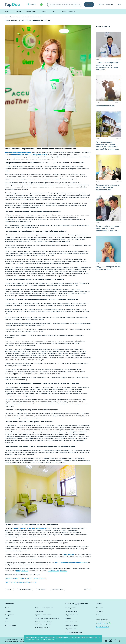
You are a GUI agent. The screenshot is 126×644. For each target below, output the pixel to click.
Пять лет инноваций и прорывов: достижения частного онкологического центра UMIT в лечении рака (107, 145)
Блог (54, 12)
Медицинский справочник (45, 608)
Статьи (9, 590)
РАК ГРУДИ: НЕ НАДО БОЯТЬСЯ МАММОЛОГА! (21, 582)
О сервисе (99, 608)
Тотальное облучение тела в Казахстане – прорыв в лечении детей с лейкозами (107, 228)
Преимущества (71, 608)
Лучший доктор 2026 (68, 12)
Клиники (18, 12)
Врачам (68, 618)
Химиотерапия (58, 590)
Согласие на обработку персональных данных (43, 623)
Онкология (42, 590)
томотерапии (69, 555)
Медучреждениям (72, 615)
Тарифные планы (71, 611)
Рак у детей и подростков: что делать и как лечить (108, 268)
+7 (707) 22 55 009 (102, 623)
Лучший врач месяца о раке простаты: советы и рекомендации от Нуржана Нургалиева (107, 66)
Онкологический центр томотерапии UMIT (71, 563)
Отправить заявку (102, 627)
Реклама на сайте (72, 625)
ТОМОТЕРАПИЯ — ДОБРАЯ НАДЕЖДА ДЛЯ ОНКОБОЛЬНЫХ (25, 578)
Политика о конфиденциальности (47, 618)
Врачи (7, 12)
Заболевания (40, 611)
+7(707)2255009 (53, 571)
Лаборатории (31, 12)
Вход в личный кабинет (74, 632)
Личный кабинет (107, 5)
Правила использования (44, 615)
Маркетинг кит (71, 629)
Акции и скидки (10, 625)
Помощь (99, 615)
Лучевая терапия (25, 590)
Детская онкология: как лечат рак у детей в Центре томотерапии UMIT (108, 187)
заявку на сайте (22, 571)
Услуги (44, 12)
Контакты (99, 611)
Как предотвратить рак (105, 106)
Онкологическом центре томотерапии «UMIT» (29, 155)
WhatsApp (63, 571)
